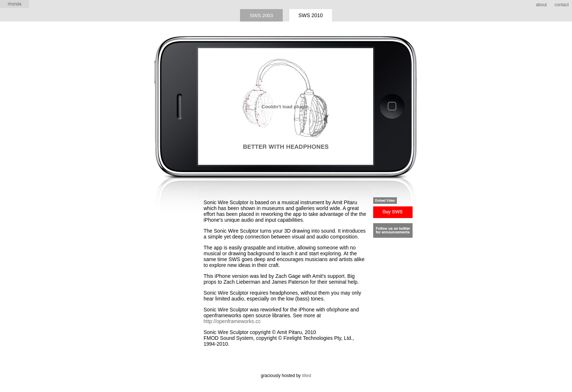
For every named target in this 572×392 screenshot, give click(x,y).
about (541, 5)
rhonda (14, 4)
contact (562, 5)
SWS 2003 (262, 15)
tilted (307, 376)
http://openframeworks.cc (232, 321)
